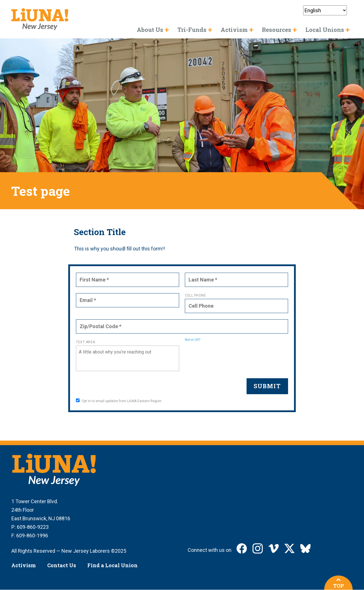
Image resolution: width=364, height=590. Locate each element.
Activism (24, 565)
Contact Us (62, 565)
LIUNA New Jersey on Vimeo (274, 548)
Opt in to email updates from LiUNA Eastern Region (119, 401)
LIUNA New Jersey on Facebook (242, 548)
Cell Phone (195, 295)
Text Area (86, 342)
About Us (150, 30)
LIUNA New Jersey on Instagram (258, 548)
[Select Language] (325, 10)
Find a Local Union (112, 565)
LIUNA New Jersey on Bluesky (305, 548)
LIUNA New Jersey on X (289, 548)
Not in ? (193, 340)
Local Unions (325, 30)
